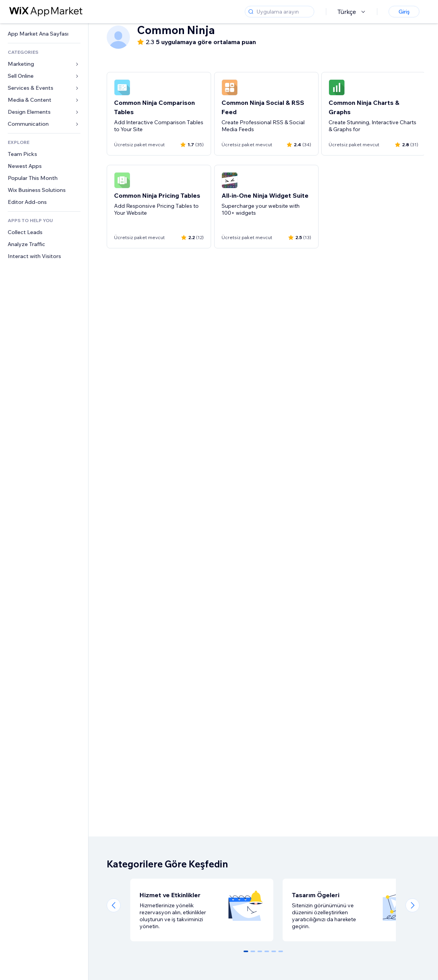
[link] (44, 34)
